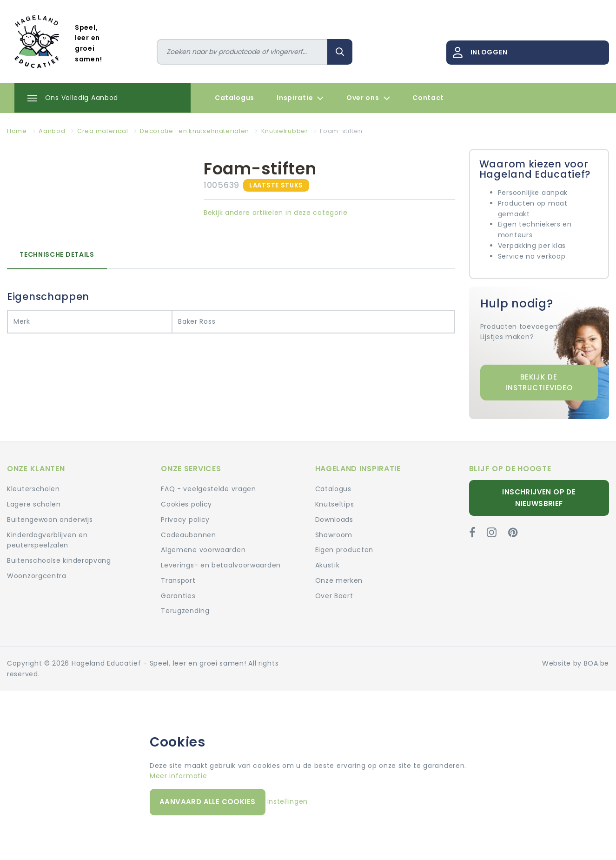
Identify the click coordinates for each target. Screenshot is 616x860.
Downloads (334, 520)
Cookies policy (186, 504)
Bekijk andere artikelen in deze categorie (276, 213)
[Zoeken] (242, 52)
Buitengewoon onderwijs (50, 520)
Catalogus (235, 98)
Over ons (368, 98)
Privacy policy (185, 520)
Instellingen (288, 801)
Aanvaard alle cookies (207, 802)
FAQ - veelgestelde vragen (209, 489)
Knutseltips (335, 504)
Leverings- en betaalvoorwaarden (221, 565)
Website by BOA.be (576, 663)
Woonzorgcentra (37, 576)
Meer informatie (179, 776)
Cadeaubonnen (188, 535)
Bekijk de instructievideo (539, 382)
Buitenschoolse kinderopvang (59, 560)
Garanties (178, 596)
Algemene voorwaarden (203, 550)
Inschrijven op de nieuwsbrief (539, 497)
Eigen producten (344, 550)
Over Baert (334, 596)
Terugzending (185, 611)
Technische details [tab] (57, 254)
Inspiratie (300, 98)
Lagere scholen (34, 504)
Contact (428, 98)
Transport (178, 580)
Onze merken (339, 580)
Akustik (328, 565)
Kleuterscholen (33, 489)
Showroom (334, 535)
